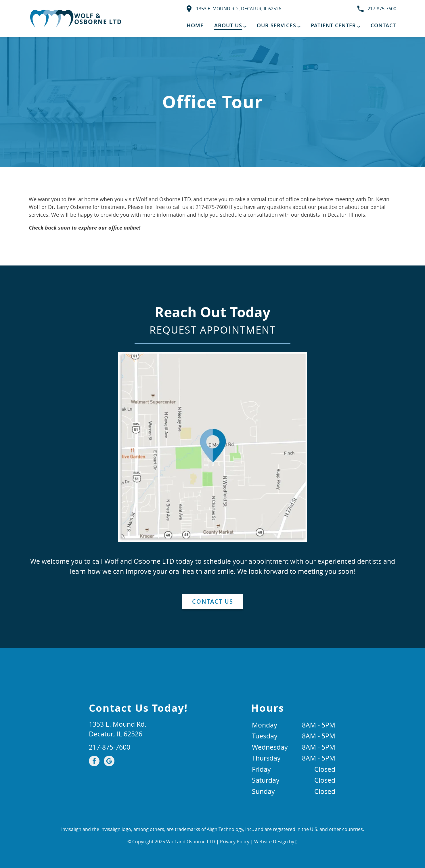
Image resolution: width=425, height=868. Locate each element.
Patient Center (333, 25)
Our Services (276, 25)
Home (195, 25)
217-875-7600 (376, 9)
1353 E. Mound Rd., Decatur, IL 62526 (233, 9)
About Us (228, 25)
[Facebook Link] (94, 761)
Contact (383, 25)
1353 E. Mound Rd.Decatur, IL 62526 (118, 729)
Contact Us (213, 602)
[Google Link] (109, 761)
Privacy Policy (235, 842)
